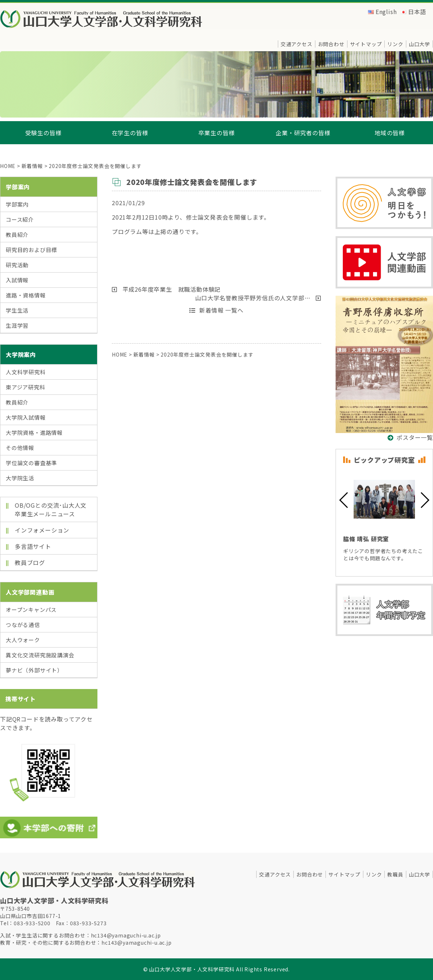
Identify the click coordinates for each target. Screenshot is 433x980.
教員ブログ (30, 562)
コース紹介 (20, 219)
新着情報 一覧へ (216, 310)
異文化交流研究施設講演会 (40, 655)
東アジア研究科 (26, 387)
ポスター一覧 (415, 437)
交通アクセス (297, 44)
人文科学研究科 (26, 372)
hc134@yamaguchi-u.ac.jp (126, 935)
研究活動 (17, 265)
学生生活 (17, 310)
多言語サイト (33, 546)
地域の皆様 (390, 133)
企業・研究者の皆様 (303, 133)
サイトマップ (366, 44)
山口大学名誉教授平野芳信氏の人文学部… (258, 298)
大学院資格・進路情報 (34, 432)
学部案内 (17, 204)
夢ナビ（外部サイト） (34, 670)
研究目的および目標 (31, 250)
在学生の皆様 (130, 133)
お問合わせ (331, 44)
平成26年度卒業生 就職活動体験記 (166, 289)
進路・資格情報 (26, 295)
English (386, 12)
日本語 (417, 12)
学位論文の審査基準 (31, 463)
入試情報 (17, 280)
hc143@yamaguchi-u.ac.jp (136, 943)
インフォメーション (42, 530)
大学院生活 (20, 478)
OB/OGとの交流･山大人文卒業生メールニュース (51, 509)
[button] (344, 500)
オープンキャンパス (31, 610)
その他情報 (20, 448)
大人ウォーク (23, 640)
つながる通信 (23, 625)
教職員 (395, 874)
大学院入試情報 (26, 417)
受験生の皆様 (43, 133)
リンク (395, 44)
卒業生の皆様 (217, 133)
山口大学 (419, 44)
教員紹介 (17, 235)
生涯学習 (17, 325)
